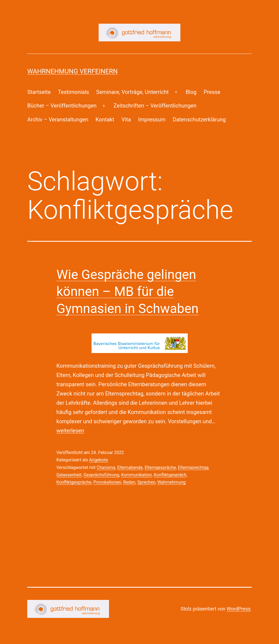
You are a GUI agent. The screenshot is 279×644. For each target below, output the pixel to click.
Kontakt (105, 119)
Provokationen (107, 482)
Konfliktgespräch (170, 475)
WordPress (239, 609)
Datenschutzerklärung (199, 119)
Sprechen (146, 482)
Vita (126, 119)
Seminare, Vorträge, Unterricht (132, 92)
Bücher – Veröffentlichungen (62, 106)
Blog (191, 92)
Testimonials (73, 92)
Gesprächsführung (101, 475)
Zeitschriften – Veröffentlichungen (155, 106)
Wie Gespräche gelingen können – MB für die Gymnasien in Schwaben (128, 292)
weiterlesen (70, 431)
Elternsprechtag (193, 467)
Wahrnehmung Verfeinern (72, 71)
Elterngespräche (160, 467)
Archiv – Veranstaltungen (58, 119)
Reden (129, 482)
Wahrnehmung (172, 482)
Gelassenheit (69, 475)
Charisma (106, 467)
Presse (212, 92)
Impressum (152, 119)
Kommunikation (137, 475)
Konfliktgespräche (74, 482)
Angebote (98, 460)
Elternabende (130, 467)
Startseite (39, 92)
